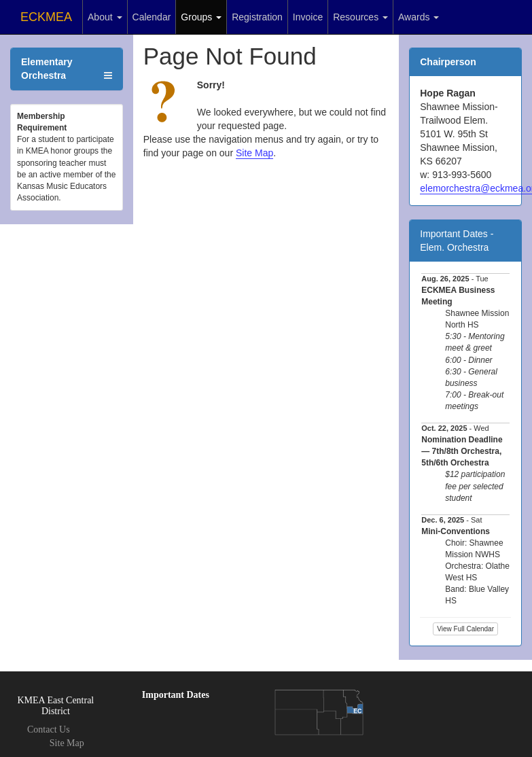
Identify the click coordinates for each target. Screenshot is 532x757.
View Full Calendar (465, 629)
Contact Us (49, 729)
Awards (419, 17)
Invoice (308, 17)
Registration (257, 17)
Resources (360, 17)
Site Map (254, 153)
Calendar (152, 17)
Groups (201, 17)
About (105, 17)
